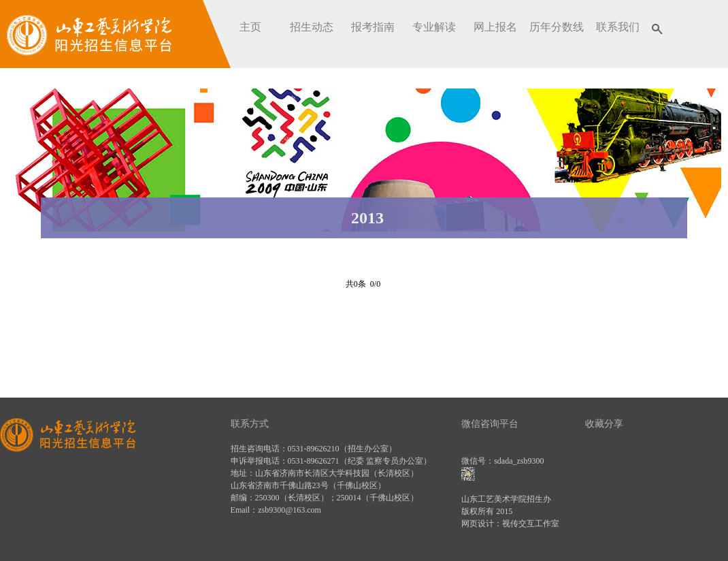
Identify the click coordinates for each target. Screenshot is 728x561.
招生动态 (312, 27)
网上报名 (495, 27)
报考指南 (373, 27)
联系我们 (618, 27)
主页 (250, 27)
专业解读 (434, 27)
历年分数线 (557, 27)
